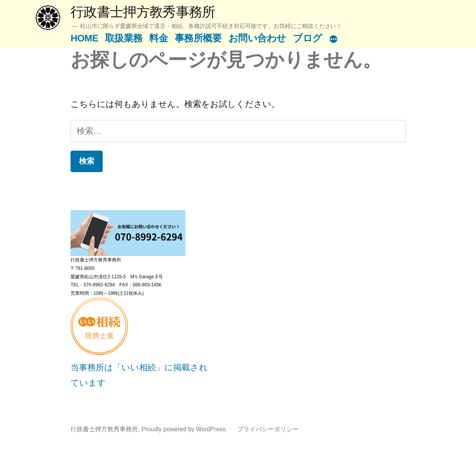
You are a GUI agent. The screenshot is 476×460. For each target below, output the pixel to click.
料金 (158, 38)
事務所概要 (198, 38)
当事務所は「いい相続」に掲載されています (139, 367)
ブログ (308, 38)
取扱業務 (124, 38)
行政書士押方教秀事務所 (143, 12)
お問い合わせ (257, 38)
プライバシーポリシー (268, 429)
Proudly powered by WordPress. (185, 429)
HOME (84, 38)
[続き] (333, 40)
